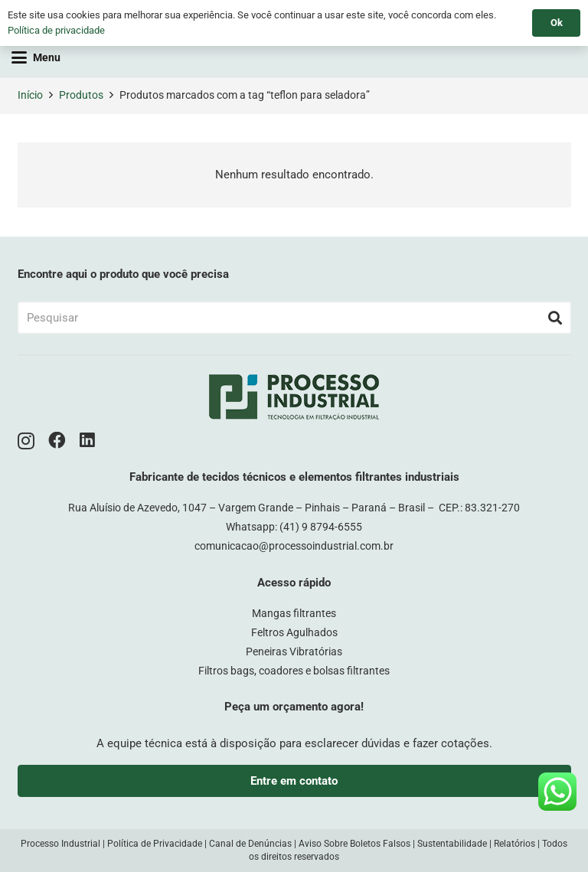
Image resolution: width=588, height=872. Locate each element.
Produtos (81, 95)
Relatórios (514, 844)
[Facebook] (57, 441)
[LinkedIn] (87, 441)
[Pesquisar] (294, 318)
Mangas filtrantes (294, 613)
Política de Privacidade (155, 844)
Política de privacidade (56, 30)
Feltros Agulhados (294, 632)
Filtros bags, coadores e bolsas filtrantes (294, 671)
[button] (36, 57)
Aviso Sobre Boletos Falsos (354, 844)
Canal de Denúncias (250, 844)
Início (30, 95)
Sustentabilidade (452, 844)
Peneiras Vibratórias (294, 652)
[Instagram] (26, 441)
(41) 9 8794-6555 (321, 527)
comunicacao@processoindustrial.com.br (294, 546)
